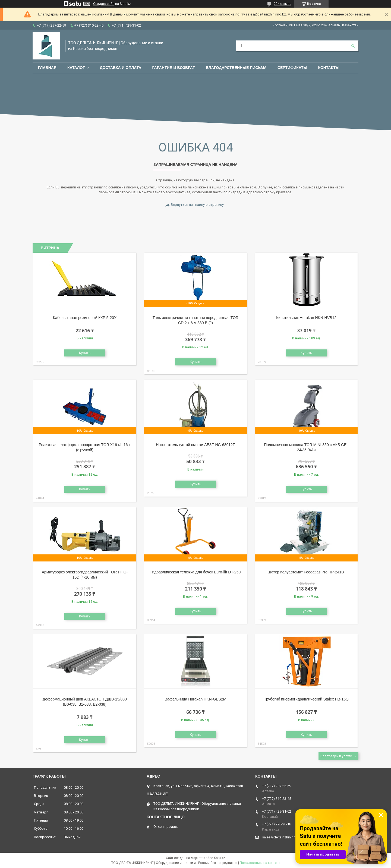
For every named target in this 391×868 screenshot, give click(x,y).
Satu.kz (220, 858)
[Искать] (353, 46)
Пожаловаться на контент (260, 863)
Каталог (76, 68)
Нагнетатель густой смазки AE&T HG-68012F (195, 445)
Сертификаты (292, 68)
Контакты (329, 68)
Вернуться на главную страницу (197, 205)
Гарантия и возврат (174, 68)
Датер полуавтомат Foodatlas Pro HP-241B (306, 572)
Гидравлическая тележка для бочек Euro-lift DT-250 (196, 572)
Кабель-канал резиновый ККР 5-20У (85, 318)
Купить (85, 353)
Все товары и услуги (336, 756)
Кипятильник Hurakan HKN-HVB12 (306, 318)
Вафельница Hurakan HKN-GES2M (196, 699)
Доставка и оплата (120, 68)
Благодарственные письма (236, 68)
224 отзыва (283, 4)
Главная (47, 68)
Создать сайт (103, 4)
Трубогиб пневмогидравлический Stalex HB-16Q (306, 699)
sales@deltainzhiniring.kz (282, 837)
